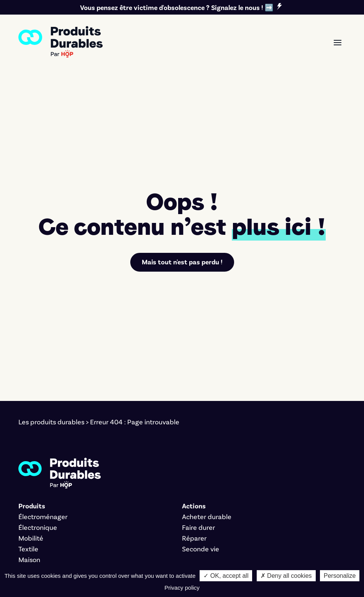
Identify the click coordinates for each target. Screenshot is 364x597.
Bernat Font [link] (157, 566)
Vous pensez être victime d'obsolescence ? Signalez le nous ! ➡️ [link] (177, 7)
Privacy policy (182, 588)
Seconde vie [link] (201, 459)
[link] (61, 42)
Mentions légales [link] (44, 566)
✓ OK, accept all (226, 576)
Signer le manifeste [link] (48, 503)
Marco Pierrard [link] (262, 566)
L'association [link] (37, 513)
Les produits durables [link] (51, 332)
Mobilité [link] (31, 448)
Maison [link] (29, 470)
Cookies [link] (87, 566)
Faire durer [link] (198, 437)
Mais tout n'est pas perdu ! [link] (182, 172)
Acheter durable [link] (207, 427)
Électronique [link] (38, 437)
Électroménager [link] (43, 427)
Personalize (340, 576)
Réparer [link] (194, 448)
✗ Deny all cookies (286, 576)
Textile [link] (28, 459)
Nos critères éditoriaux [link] (53, 524)
